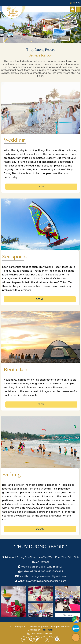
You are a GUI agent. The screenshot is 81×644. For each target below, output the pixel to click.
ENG (72, 3)
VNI (78, 3)
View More (68, 615)
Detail (41, 186)
